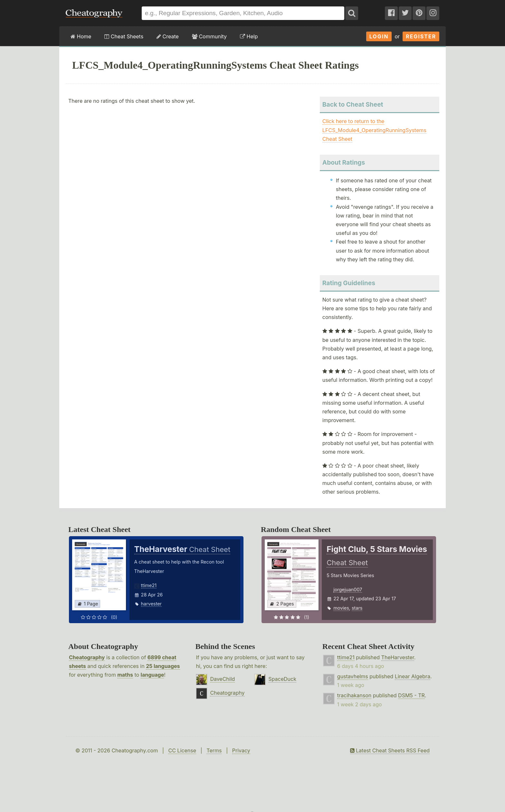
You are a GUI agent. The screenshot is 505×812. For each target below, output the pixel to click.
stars (357, 608)
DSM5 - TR (411, 695)
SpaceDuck (282, 679)
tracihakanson (354, 695)
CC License (182, 750)
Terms (214, 750)
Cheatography (87, 657)
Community (209, 36)
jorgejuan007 (348, 590)
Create (168, 36)
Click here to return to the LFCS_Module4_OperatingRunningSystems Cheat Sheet (374, 130)
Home (81, 36)
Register (421, 36)
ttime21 (149, 585)
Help (249, 36)
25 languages (163, 666)
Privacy (241, 750)
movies (341, 608)
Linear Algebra (413, 676)
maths (125, 675)
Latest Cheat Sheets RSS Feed (390, 750)
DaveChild (222, 679)
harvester (151, 604)
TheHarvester (398, 657)
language (152, 675)
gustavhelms (353, 676)
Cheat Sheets (124, 36)
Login (379, 36)
